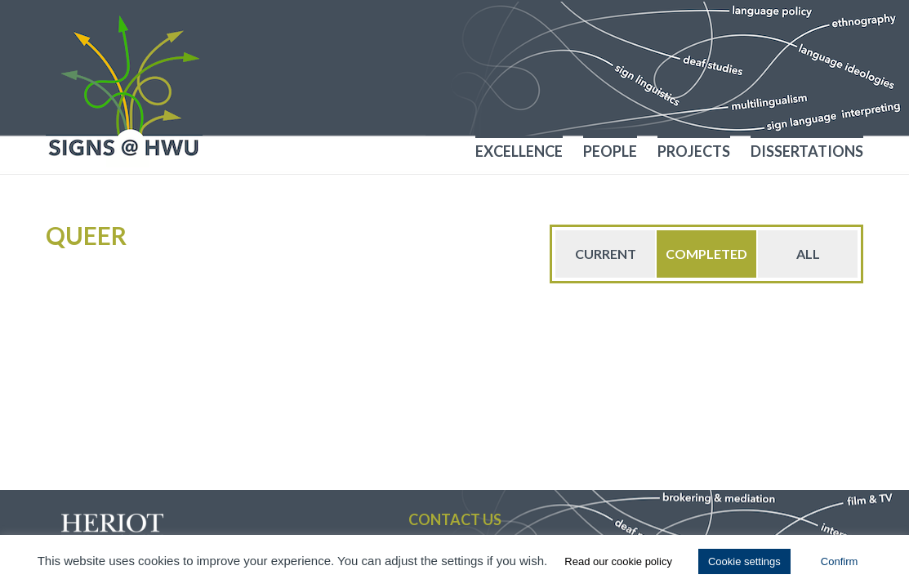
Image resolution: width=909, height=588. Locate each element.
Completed (706, 254)
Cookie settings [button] (744, 561)
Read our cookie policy (618, 561)
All (808, 254)
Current (606, 254)
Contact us (455, 519)
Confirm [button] (840, 561)
